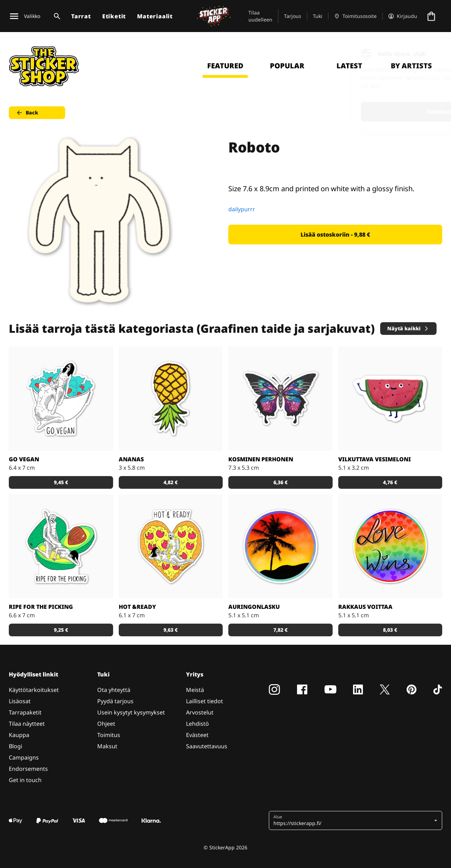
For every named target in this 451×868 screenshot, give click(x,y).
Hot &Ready (137, 607)
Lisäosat (20, 701)
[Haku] (56, 16)
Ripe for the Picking (41, 607)
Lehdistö (197, 724)
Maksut (107, 746)
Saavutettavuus (207, 746)
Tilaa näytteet (27, 724)
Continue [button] (356, 112)
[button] (353, 820)
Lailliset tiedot (205, 701)
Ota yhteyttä (114, 690)
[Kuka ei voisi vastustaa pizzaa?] (171, 547)
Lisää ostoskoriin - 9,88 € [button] (335, 235)
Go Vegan (24, 459)
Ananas (131, 459)
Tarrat (81, 16)
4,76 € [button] (390, 482)
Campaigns (24, 757)
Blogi (16, 746)
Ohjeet (106, 724)
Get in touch (25, 780)
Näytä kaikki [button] (408, 328)
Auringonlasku (254, 607)
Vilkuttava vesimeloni (375, 459)
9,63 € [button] (171, 630)
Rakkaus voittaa (365, 607)
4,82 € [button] (171, 482)
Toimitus (109, 735)
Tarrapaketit (25, 712)
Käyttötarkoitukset (34, 690)
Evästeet (197, 735)
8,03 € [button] (390, 630)
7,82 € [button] (280, 630)
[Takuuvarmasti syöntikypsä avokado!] (61, 547)
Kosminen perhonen (261, 459)
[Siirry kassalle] (431, 16)
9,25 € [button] (61, 630)
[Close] (430, 54)
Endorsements (28, 769)
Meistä (195, 690)
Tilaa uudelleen (260, 16)
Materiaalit (155, 16)
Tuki (318, 16)
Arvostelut (200, 712)
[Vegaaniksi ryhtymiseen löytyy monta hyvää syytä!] (61, 399)
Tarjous (293, 16)
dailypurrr (242, 209)
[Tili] (403, 16)
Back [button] (27, 113)
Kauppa (19, 735)
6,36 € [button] (280, 482)
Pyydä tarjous (115, 701)
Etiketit (114, 16)
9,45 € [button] (61, 482)
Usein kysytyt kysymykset (131, 712)
